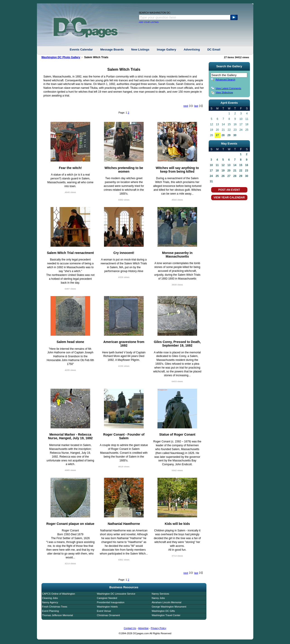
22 (241, 171)
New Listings (140, 49)
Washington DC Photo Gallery (61, 57)
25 (217, 176)
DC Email (214, 49)
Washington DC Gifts (163, 611)
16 (247, 165)
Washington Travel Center (166, 615)
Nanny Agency (50, 602)
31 (211, 181)
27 (217, 135)
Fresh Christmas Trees (55, 607)
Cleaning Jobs (50, 598)
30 (235, 135)
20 (229, 171)
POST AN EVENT (229, 190)
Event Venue (104, 611)
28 (223, 135)
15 (241, 165)
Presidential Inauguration (111, 602)
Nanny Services (161, 594)
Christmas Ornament (108, 615)
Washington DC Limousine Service (116, 594)
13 (229, 165)
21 (235, 171)
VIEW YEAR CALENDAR (229, 198)
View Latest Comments (228, 88)
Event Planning (51, 611)
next (186, 106)
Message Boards (112, 49)
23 (247, 171)
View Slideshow (224, 92)
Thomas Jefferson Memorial (58, 615)
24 (211, 176)
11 (217, 165)
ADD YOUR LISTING (149, 22)
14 (235, 165)
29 (229, 135)
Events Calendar (81, 49)
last (196, 106)
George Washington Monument (169, 607)
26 (223, 176)
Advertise (143, 628)
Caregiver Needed (107, 598)
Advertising (192, 49)
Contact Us (130, 628)
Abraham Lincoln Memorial (167, 602)
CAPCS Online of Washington (59, 594)
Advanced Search (226, 80)
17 (211, 171)
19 (223, 171)
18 (217, 171)
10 (211, 165)
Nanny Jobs (158, 598)
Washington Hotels (107, 607)
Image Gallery (166, 49)
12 (223, 165)
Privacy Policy (158, 628)
